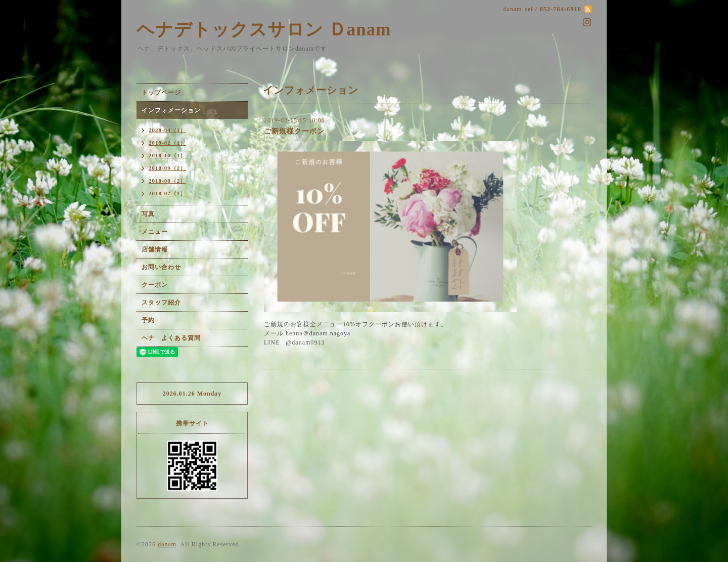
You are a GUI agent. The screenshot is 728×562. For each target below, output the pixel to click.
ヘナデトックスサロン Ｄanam (264, 30)
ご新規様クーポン (294, 131)
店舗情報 (155, 249)
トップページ (161, 93)
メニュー (155, 232)
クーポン (155, 285)
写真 (148, 214)
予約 (148, 320)
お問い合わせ (161, 267)
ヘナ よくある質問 (171, 338)
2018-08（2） (167, 181)
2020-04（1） (167, 130)
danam (167, 544)
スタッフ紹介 (161, 302)
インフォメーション (171, 110)
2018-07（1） (167, 193)
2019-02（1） (167, 143)
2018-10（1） (167, 155)
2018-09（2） (167, 168)
